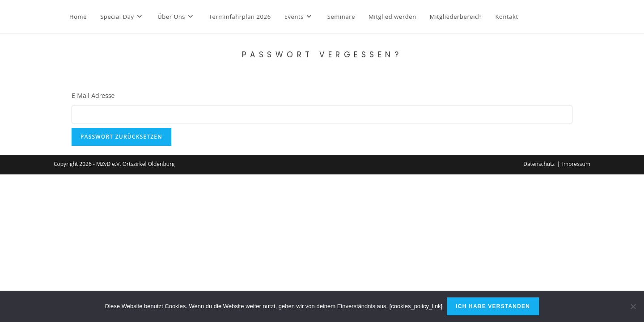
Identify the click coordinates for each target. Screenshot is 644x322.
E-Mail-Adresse (93, 95)
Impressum (576, 164)
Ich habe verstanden (493, 306)
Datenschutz (539, 164)
